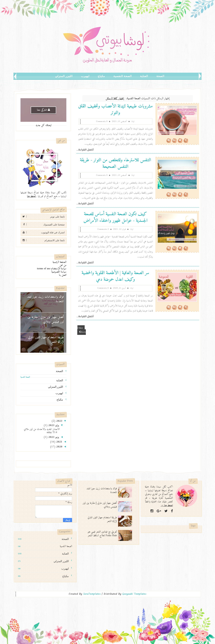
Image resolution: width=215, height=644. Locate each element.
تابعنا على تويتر (43, 217)
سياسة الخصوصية (59, 272)
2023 (59, 421)
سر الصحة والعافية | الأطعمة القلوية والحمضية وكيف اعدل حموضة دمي (115, 276)
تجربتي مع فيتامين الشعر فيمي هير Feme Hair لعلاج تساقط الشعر (102, 534)
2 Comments (103, 229)
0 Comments (102, 122)
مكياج (101, 76)
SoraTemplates (92, 594)
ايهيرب (85, 76)
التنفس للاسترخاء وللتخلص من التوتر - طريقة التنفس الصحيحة (115, 163)
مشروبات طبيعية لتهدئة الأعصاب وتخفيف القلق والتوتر (115, 110)
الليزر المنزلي (64, 76)
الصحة (160, 76)
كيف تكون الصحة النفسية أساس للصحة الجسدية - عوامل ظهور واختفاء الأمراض (115, 217)
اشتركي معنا (44, 110)
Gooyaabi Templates (134, 594)
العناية (144, 76)
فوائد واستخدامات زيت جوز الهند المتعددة (45, 299)
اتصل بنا (63, 275)
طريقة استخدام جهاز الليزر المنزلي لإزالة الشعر (46, 340)
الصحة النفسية (123, 76)
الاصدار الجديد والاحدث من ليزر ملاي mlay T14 (42, 431)
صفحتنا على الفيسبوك (43, 224)
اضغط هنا (31, 196)
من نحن (63, 265)
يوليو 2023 (53, 425)
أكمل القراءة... (85, 150)
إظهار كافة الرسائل (115, 98)
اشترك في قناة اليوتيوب (43, 232)
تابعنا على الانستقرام (43, 240)
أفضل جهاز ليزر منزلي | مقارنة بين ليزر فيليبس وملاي (46, 319)
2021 (59, 442)
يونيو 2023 (53, 437)
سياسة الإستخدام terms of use (52, 269)
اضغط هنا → (167, 505)
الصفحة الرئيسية (59, 262)
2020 (59, 447)
